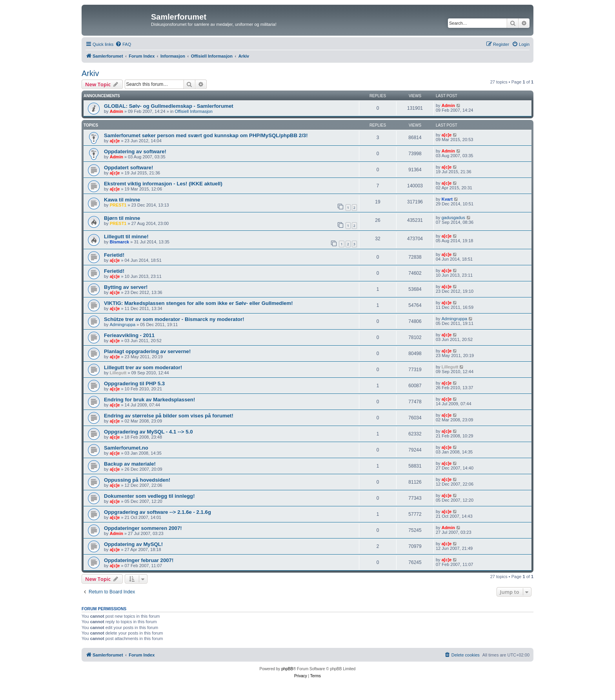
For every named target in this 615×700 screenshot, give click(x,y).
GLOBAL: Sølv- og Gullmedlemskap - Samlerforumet (169, 106)
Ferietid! (114, 255)
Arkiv (90, 73)
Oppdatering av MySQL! (133, 544)
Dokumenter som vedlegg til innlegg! (149, 496)
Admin (116, 111)
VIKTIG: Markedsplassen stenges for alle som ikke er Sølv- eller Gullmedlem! (198, 303)
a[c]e (115, 141)
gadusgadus (453, 218)
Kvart (447, 199)
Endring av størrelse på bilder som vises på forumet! (169, 416)
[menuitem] (123, 44)
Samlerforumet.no (126, 448)
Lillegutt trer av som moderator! (143, 367)
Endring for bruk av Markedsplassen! (149, 400)
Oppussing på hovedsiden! (137, 480)
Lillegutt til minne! (126, 237)
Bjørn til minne (122, 218)
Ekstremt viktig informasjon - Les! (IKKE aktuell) (163, 184)
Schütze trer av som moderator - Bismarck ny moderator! (174, 319)
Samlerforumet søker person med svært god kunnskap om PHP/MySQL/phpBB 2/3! (206, 135)
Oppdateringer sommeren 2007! (143, 528)
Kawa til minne (122, 200)
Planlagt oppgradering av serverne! (147, 351)
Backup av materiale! (130, 464)
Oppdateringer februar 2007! (139, 560)
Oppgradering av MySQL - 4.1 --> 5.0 (148, 432)
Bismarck (120, 242)
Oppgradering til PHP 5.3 (134, 384)
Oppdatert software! (128, 168)
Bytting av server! (126, 287)
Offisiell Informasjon (193, 111)
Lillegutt (118, 373)
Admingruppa (123, 325)
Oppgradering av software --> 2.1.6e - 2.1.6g (157, 512)
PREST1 (118, 205)
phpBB (287, 669)
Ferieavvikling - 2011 (129, 335)
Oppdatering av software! (135, 151)
